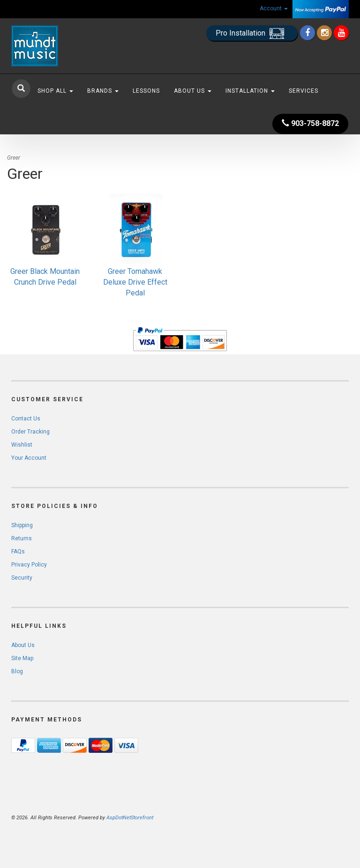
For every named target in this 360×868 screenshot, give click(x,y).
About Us (193, 91)
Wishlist (22, 445)
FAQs (18, 552)
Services (304, 91)
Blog (17, 671)
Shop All (55, 91)
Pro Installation (252, 33)
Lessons (146, 91)
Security (22, 578)
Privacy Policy (29, 565)
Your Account (29, 458)
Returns (22, 538)
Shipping (22, 525)
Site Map (22, 658)
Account (274, 8)
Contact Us (26, 419)
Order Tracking (30, 432)
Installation (250, 91)
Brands (103, 91)
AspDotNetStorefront (130, 818)
